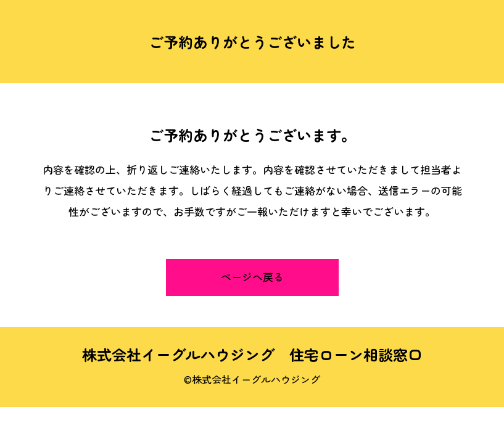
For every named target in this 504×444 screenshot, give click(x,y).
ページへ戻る (252, 277)
